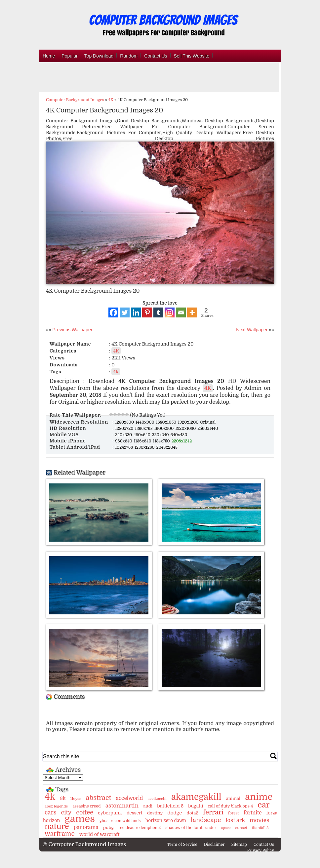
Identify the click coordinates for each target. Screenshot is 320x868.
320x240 (161, 435)
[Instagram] (170, 312)
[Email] (181, 312)
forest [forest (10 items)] (234, 813)
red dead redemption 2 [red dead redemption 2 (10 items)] (140, 828)
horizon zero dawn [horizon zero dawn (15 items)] (166, 821)
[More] (192, 312)
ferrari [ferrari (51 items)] (213, 812)
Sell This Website (192, 56)
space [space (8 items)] (226, 828)
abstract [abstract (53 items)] (99, 798)
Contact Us (156, 56)
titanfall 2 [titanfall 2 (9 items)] (260, 828)
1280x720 (125, 429)
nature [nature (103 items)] (57, 827)
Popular (69, 56)
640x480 (179, 435)
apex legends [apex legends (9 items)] (56, 806)
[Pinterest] (147, 312)
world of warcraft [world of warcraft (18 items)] (99, 834)
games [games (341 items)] (80, 819)
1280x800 (125, 422)
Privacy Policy (260, 850)
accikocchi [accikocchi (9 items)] (157, 799)
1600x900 (165, 429)
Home (49, 56)
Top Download (99, 56)
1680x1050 (167, 422)
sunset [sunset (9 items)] (241, 828)
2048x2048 (167, 447)
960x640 (124, 441)
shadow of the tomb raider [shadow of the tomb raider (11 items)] (191, 828)
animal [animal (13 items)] (233, 798)
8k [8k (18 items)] (63, 798)
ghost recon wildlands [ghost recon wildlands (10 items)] (120, 821)
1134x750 (162, 441)
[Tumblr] (158, 312)
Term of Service (182, 845)
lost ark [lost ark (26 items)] (235, 820)
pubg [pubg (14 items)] (108, 827)
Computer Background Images (75, 100)
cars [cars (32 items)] (50, 812)
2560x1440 (208, 429)
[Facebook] (113, 312)
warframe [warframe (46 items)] (60, 834)
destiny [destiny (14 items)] (155, 813)
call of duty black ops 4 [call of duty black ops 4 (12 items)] (231, 806)
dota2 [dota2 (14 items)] (193, 813)
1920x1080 (186, 429)
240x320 (124, 435)
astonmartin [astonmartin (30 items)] (122, 806)
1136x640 (143, 441)
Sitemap (239, 845)
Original (208, 422)
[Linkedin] (136, 312)
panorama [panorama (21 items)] (86, 827)
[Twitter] (125, 312)
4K (111, 100)
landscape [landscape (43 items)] (206, 820)
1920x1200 (189, 422)
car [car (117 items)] (264, 805)
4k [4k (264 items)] (50, 797)
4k (116, 372)
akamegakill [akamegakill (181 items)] (196, 797)
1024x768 (124, 447)
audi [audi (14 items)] (148, 806)
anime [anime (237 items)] (259, 797)
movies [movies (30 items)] (260, 820)
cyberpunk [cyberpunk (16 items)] (110, 813)
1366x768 (144, 429)
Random (129, 56)
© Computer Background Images (84, 845)
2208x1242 (182, 441)
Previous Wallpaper (72, 330)
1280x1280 (145, 447)
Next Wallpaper (252, 330)
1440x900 (145, 422)
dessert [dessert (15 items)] (135, 813)
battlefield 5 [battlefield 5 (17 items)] (170, 806)
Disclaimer (214, 845)
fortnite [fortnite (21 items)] (253, 813)
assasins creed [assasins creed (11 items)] (86, 806)
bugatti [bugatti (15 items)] (196, 806)
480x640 (142, 435)
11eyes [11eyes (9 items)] (76, 799)
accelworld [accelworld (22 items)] (129, 798)
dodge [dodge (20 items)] (175, 813)
